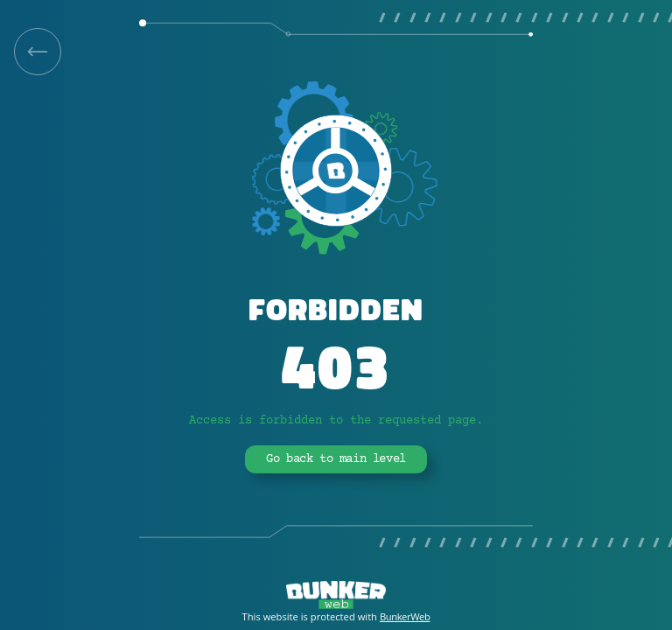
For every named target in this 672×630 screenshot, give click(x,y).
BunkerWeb (405, 616)
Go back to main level (336, 459)
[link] (38, 52)
